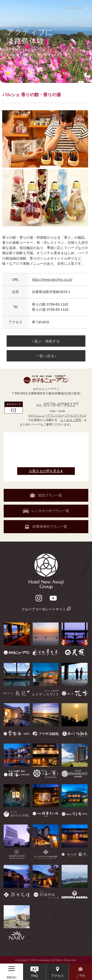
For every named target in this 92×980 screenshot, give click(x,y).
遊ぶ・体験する (46, 341)
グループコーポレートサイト (46, 609)
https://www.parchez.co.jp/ (52, 280)
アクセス (57, 976)
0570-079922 (59, 404)
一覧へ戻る (46, 356)
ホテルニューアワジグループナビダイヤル (57, 416)
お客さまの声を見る (46, 471)
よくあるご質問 (71, 420)
